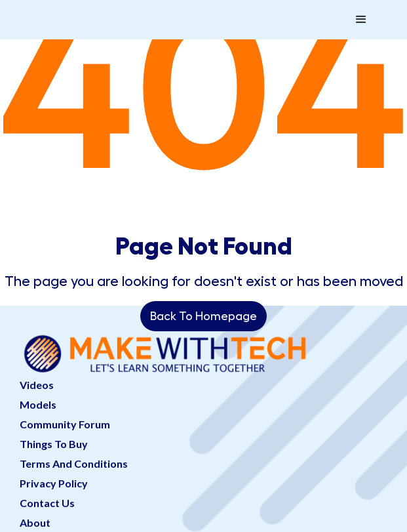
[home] (97, 7)
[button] (361, 20)
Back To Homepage (203, 316)
